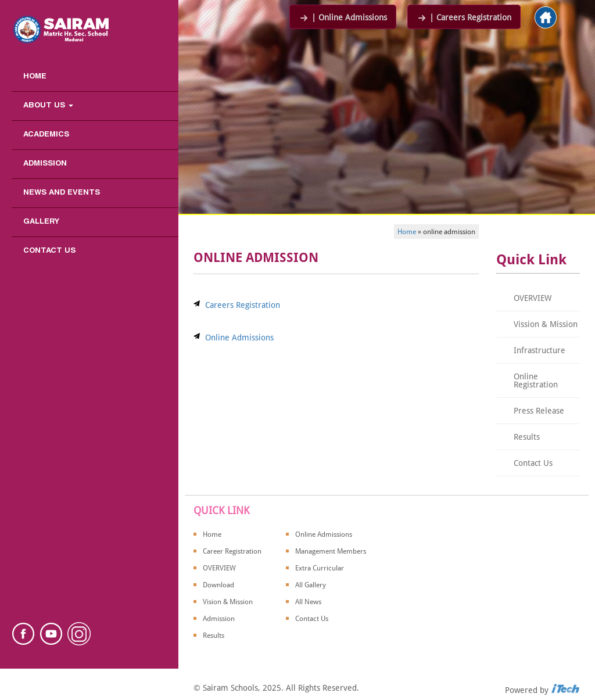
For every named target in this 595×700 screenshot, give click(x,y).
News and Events (62, 193)
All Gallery (311, 585)
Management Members (331, 551)
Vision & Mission (228, 602)
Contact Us (49, 251)
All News (308, 602)
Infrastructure (540, 350)
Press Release (539, 411)
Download (218, 585)
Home (35, 77)
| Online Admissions (343, 17)
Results (527, 437)
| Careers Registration (464, 17)
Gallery (41, 222)
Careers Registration (243, 305)
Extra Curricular (320, 568)
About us (48, 106)
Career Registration (232, 551)
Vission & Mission (546, 324)
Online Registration (536, 380)
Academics (46, 135)
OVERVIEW (533, 298)
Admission (45, 164)
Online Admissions (239, 338)
